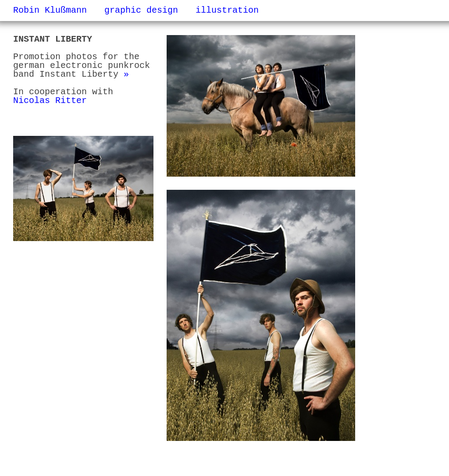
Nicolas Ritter (50, 101)
